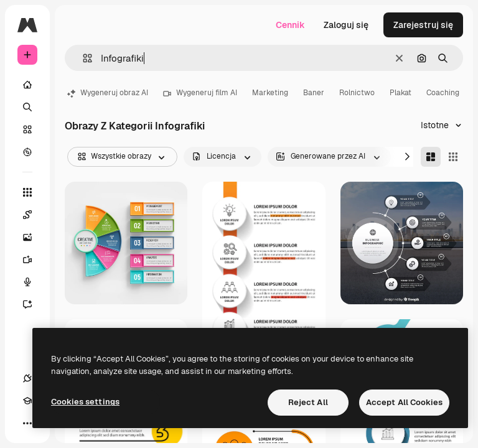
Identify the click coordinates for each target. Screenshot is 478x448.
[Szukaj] (27, 107)
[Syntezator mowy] (27, 282)
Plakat (401, 93)
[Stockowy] (27, 129)
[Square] (453, 157)
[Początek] (27, 85)
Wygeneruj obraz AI (108, 93)
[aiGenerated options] (329, 157)
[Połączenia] (27, 378)
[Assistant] (27, 304)
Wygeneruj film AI (200, 93)
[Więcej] (27, 423)
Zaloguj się (346, 25)
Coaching (443, 93)
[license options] (223, 157)
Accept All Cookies (404, 402)
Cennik (290, 25)
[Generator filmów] (27, 259)
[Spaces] (27, 215)
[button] (82, 58)
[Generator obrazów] (27, 237)
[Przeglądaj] (27, 152)
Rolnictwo (357, 93)
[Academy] (27, 401)
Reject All (308, 402)
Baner (314, 93)
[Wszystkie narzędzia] (27, 192)
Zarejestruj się (423, 25)
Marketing (270, 93)
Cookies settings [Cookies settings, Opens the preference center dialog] (85, 402)
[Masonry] (431, 157)
